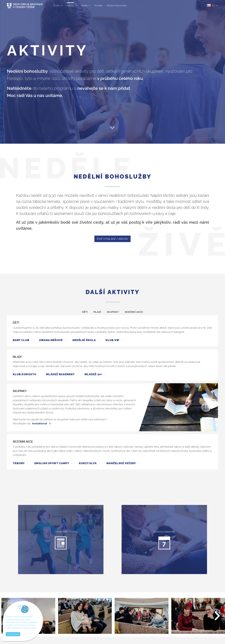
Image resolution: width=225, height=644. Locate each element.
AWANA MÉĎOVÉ (51, 340)
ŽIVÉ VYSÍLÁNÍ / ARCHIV (113, 239)
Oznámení (61, 540)
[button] (217, 616)
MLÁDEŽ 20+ (93, 374)
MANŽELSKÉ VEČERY (121, 463)
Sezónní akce (134, 312)
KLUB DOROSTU (25, 374)
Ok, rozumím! (13, 634)
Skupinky (113, 312)
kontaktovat (39, 423)
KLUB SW (112, 340)
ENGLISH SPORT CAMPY (52, 463)
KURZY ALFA (88, 463)
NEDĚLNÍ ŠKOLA (84, 340)
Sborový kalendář (164, 540)
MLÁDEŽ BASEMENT (60, 374)
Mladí (97, 312)
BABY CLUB (21, 340)
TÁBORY (19, 463)
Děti (85, 312)
